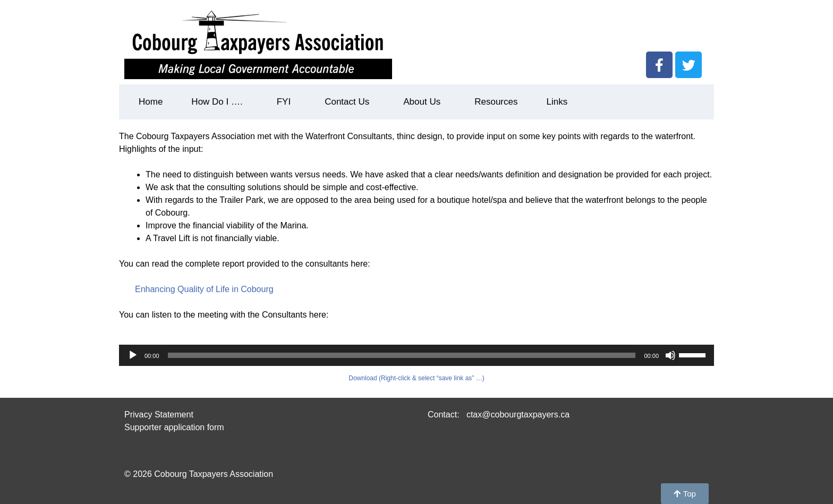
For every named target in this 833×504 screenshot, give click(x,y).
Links (557, 102)
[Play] (133, 355)
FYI (286, 102)
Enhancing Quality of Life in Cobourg (204, 289)
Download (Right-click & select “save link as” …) (416, 378)
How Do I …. (219, 102)
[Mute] (670, 355)
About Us (424, 102)
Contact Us (350, 102)
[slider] (402, 355)
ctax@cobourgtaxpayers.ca (517, 415)
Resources (496, 102)
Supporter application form (174, 427)
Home (151, 102)
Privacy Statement (159, 415)
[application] (416, 355)
